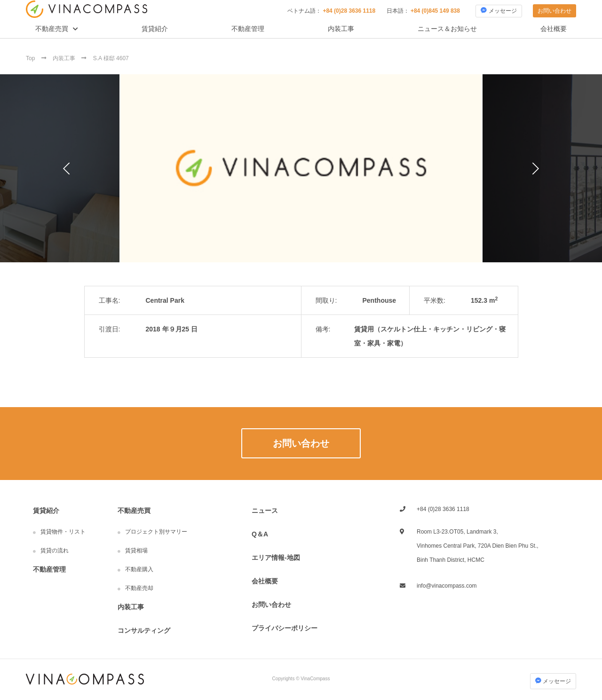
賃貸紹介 (155, 29)
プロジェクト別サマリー (156, 532)
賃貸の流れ (55, 551)
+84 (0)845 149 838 (435, 11)
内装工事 (341, 29)
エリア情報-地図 (276, 558)
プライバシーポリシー (285, 628)
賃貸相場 (136, 551)
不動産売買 (52, 29)
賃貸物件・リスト (63, 532)
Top (31, 58)
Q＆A (260, 534)
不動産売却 (139, 588)
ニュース (265, 511)
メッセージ (499, 11)
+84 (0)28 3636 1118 (349, 11)
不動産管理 (248, 29)
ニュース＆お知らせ (447, 29)
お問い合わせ (554, 11)
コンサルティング (144, 630)
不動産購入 (139, 569)
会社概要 (554, 29)
